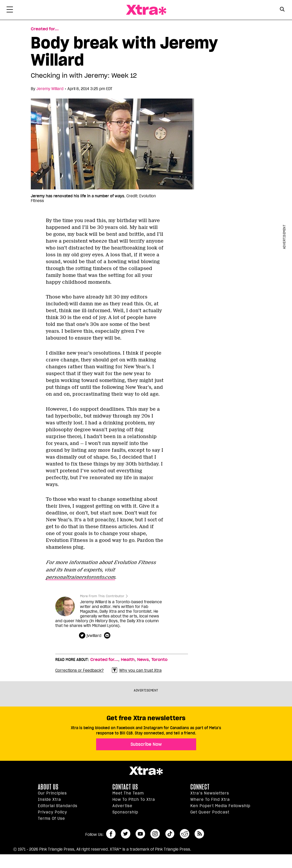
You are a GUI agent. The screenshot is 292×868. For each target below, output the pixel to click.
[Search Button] (282, 9)
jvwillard (94, 636)
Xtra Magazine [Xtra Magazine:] (146, 771)
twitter (126, 834)
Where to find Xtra (210, 800)
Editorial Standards (58, 806)
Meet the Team (128, 793)
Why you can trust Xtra (137, 670)
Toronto (159, 660)
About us (48, 787)
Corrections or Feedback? (80, 670)
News (143, 660)
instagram (155, 834)
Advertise (122, 806)
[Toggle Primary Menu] (10, 11)
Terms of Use (51, 818)
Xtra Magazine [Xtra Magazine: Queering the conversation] (146, 10)
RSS (199, 834)
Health (128, 660)
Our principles (52, 793)
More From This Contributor (102, 596)
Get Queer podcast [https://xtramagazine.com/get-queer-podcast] (210, 812)
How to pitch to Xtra (134, 800)
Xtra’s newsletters (210, 793)
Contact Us (125, 787)
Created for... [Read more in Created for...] (45, 29)
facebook (111, 834)
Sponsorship (125, 812)
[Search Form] (282, 10)
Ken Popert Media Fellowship (220, 806)
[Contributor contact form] (108, 636)
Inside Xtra (50, 800)
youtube (140, 834)
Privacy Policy (53, 812)
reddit (185, 834)
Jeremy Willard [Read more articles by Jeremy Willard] (50, 89)
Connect (200, 787)
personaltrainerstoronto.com (80, 577)
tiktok (170, 834)
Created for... (104, 660)
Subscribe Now (146, 744)
